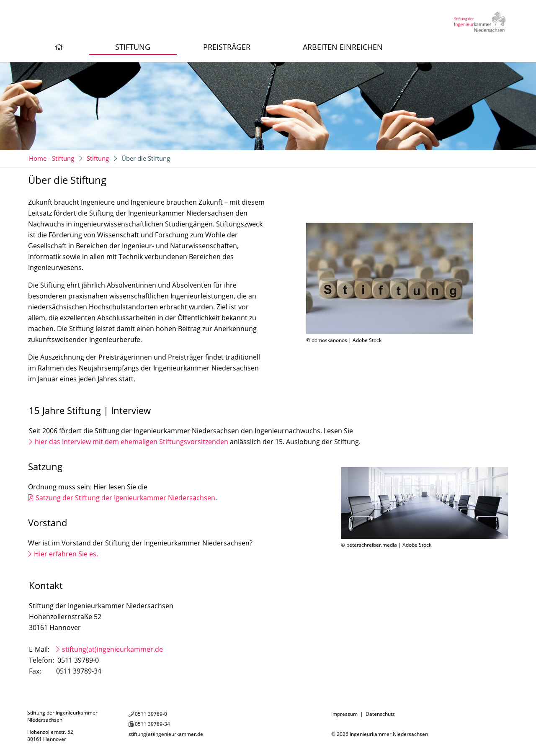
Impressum (344, 714)
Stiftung (133, 47)
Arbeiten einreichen (343, 47)
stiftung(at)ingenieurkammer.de (112, 649)
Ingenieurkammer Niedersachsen (389, 734)
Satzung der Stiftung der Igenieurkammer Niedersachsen (125, 498)
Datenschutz (380, 714)
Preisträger (227, 47)
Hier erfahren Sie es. (66, 554)
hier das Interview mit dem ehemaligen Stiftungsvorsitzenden (132, 442)
